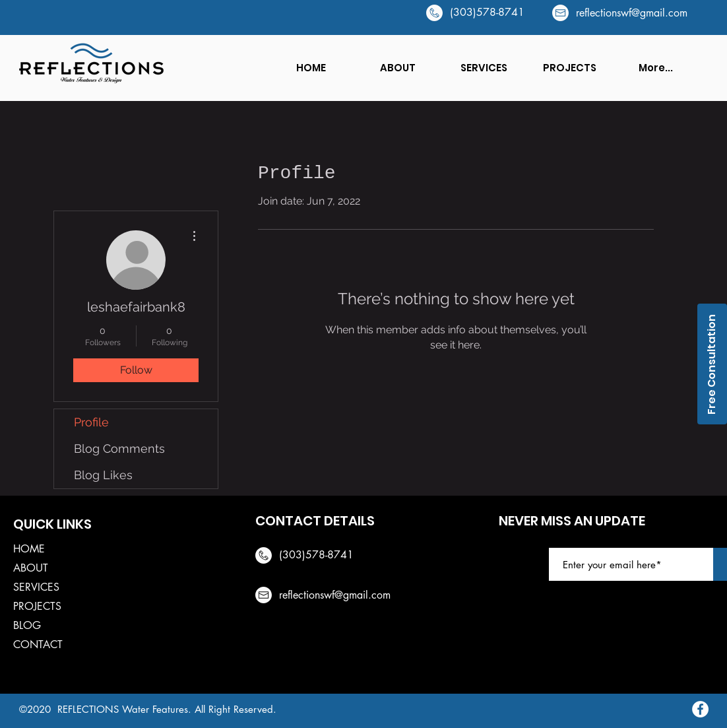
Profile (91, 422)
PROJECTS (37, 606)
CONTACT (38, 645)
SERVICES (36, 587)
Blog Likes (103, 475)
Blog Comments (119, 448)
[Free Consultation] (712, 364)
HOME (29, 549)
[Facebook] (700, 709)
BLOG (27, 625)
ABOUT (31, 568)
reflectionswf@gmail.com (632, 13)
